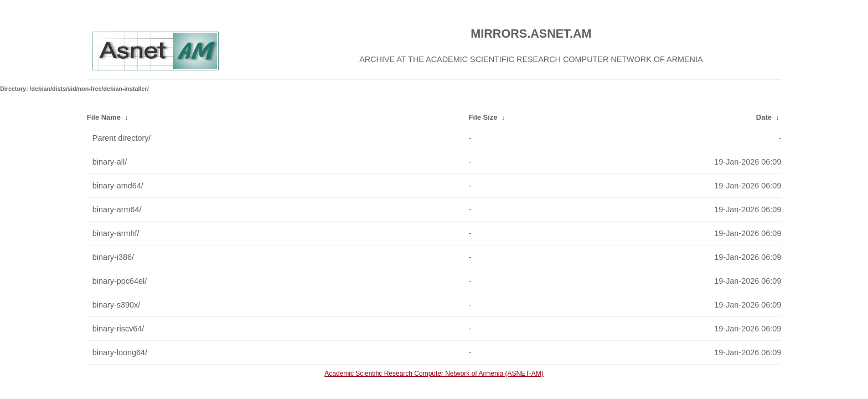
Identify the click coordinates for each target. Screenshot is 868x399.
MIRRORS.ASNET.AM (531, 34)
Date (764, 117)
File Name (104, 117)
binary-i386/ (113, 257)
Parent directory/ (122, 138)
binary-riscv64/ (118, 329)
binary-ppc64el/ (120, 281)
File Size (483, 117)
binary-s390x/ (116, 305)
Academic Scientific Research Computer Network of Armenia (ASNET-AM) (434, 374)
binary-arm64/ (117, 209)
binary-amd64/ (118, 186)
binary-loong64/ (120, 352)
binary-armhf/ (116, 233)
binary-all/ (110, 162)
